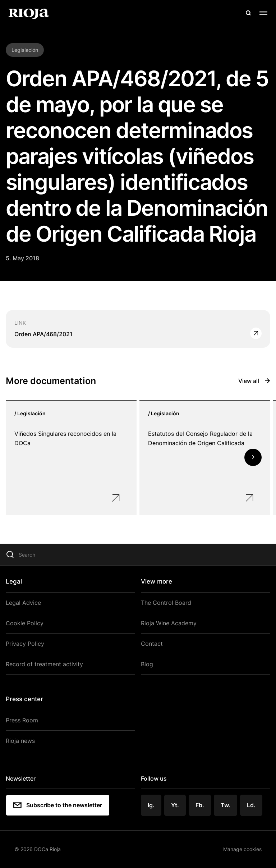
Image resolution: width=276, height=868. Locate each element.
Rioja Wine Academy (169, 623)
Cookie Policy (25, 623)
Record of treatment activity (44, 664)
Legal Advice (23, 603)
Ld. (251, 805)
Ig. (151, 805)
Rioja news (20, 741)
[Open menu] (263, 13)
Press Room (22, 720)
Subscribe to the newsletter (58, 805)
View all (254, 381)
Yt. (175, 805)
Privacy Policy (25, 644)
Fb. (200, 805)
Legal (14, 581)
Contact (152, 644)
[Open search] (248, 13)
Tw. (226, 805)
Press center (24, 699)
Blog (147, 664)
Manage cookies (242, 849)
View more (157, 581)
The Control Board (166, 603)
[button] (253, 457)
